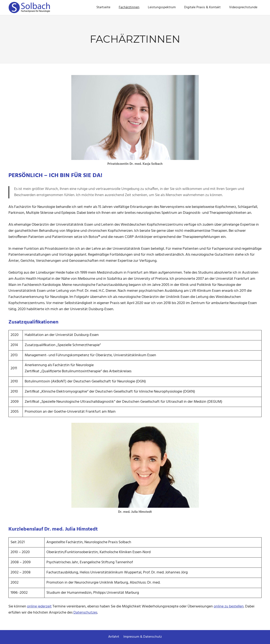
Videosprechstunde (243, 7)
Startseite (103, 7)
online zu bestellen (229, 606)
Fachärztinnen (129, 7)
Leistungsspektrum (162, 7)
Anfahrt (114, 637)
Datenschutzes (85, 613)
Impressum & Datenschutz (143, 637)
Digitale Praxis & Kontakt (202, 7)
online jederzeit (39, 606)
